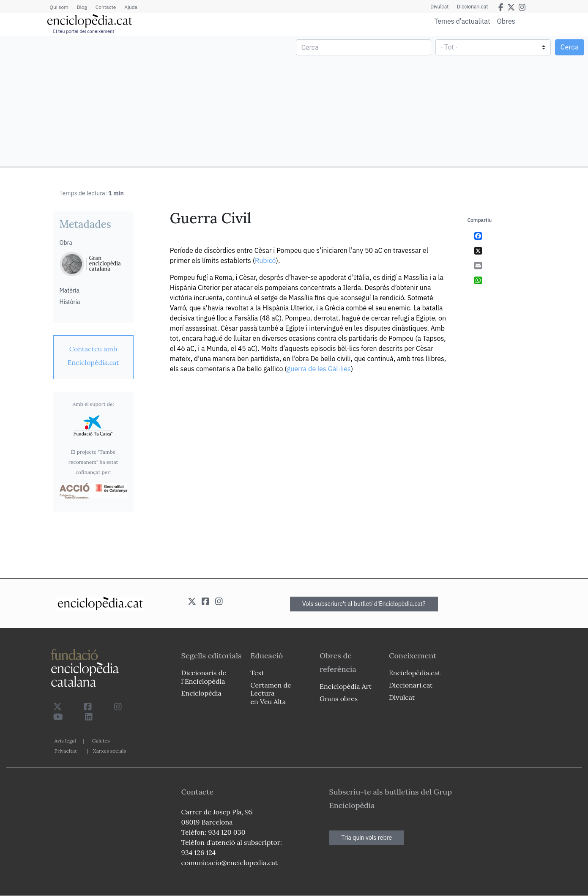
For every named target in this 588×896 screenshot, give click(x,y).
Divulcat (439, 7)
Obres (506, 21)
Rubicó (265, 260)
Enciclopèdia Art (346, 686)
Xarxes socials (109, 751)
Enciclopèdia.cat (415, 673)
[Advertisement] (148, 101)
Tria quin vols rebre (366, 838)
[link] (93, 356)
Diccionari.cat (472, 7)
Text (257, 673)
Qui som (59, 7)
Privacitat (66, 751)
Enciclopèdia (201, 693)
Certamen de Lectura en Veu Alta (271, 693)
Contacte (106, 7)
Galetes (101, 741)
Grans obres (339, 699)
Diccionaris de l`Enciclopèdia (204, 677)
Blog (82, 7)
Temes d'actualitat (462, 21)
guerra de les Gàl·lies (319, 369)
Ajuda (131, 7)
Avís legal (65, 741)
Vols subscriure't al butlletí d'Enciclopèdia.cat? (364, 604)
